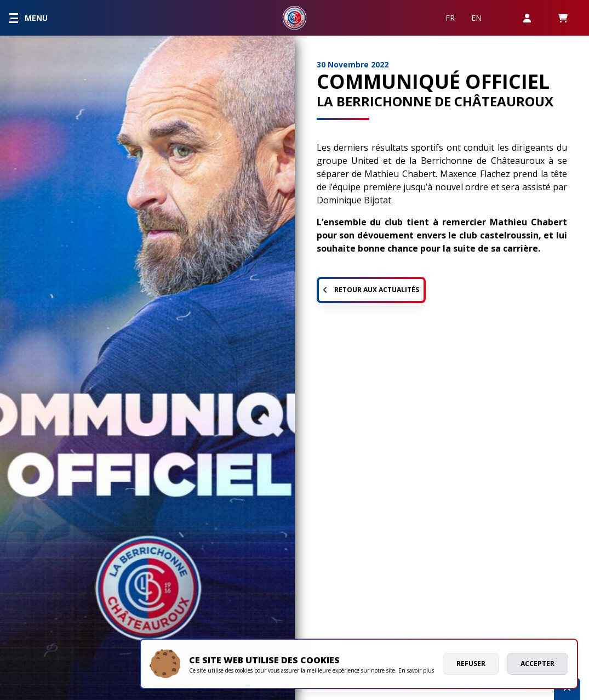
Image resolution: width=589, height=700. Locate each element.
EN (476, 18)
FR (450, 18)
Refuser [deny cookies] (471, 664)
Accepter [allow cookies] (537, 664)
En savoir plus (416, 670)
